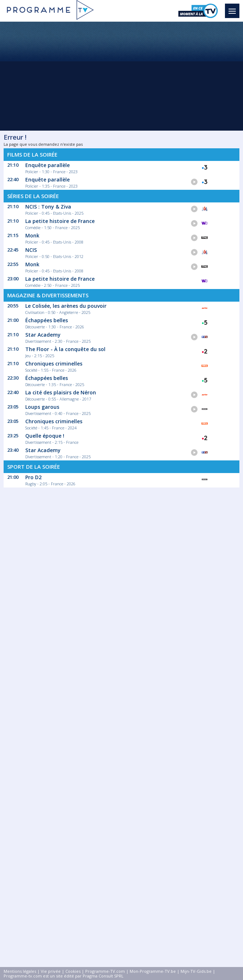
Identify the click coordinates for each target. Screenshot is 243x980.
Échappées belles (47, 320)
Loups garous (42, 407)
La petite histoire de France (60, 221)
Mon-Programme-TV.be (153, 971)
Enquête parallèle (47, 165)
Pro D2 (33, 477)
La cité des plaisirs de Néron (61, 392)
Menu (234, 8)
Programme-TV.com (105, 971)
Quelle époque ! (45, 436)
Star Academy (43, 335)
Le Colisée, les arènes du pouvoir (66, 306)
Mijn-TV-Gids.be (196, 971)
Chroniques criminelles (54, 364)
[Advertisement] (121, 76)
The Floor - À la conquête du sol (65, 349)
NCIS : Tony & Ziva (48, 207)
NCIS (31, 250)
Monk (32, 235)
